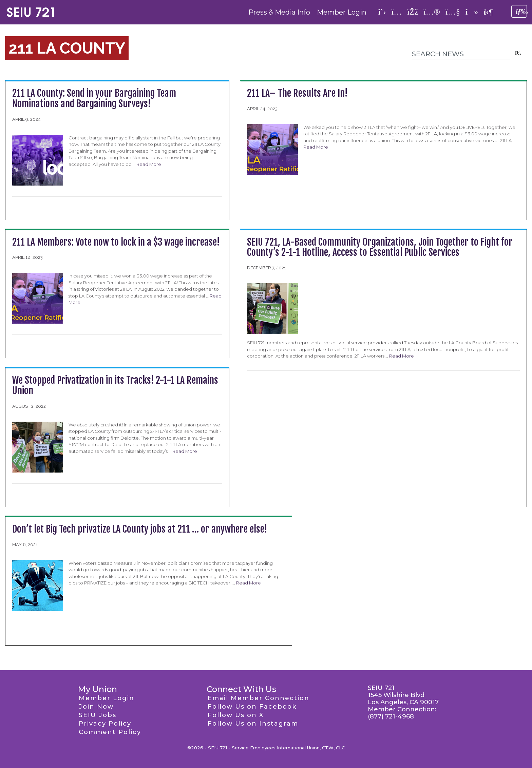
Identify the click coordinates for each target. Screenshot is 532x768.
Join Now (96, 707)
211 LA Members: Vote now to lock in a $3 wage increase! (116, 242)
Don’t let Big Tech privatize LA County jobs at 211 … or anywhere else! (140, 529)
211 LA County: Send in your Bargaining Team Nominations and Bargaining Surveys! (94, 98)
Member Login (342, 12)
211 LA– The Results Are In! (297, 93)
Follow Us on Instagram (253, 724)
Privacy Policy (105, 724)
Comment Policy (110, 732)
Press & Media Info (279, 12)
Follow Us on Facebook (252, 707)
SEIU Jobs (98, 715)
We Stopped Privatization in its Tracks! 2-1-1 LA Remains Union (115, 385)
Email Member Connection (259, 698)
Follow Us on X (236, 715)
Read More (149, 164)
